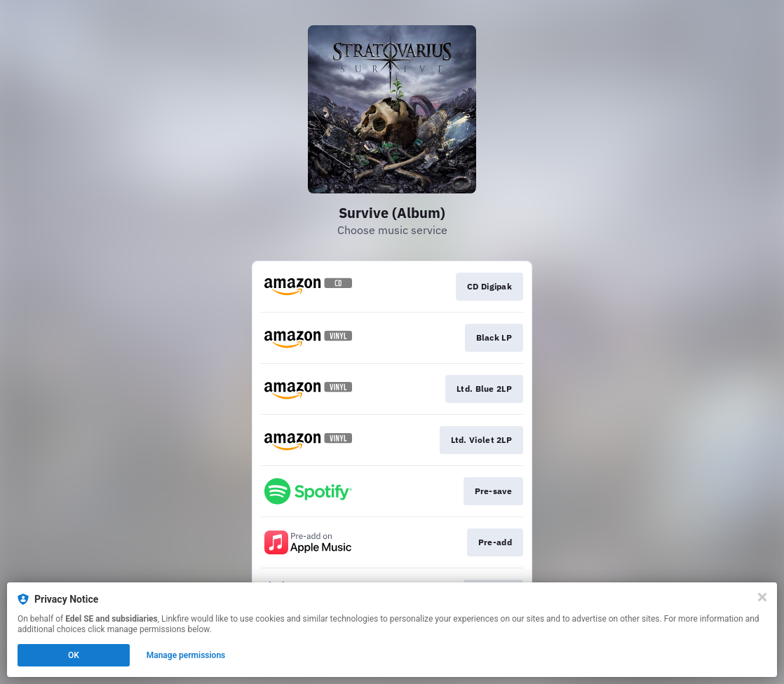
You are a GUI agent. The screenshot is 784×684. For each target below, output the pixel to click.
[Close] (762, 597)
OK (74, 655)
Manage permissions (186, 655)
